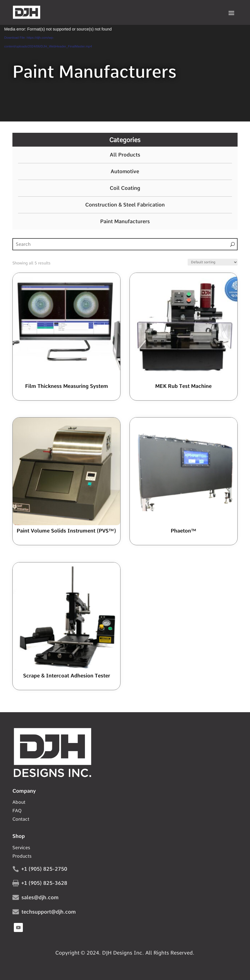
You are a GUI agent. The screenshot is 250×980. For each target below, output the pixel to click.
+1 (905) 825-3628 (44, 883)
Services (21, 848)
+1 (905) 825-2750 (44, 869)
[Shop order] (213, 262)
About (19, 803)
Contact (21, 820)
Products (22, 857)
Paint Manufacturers (125, 221)
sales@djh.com (40, 897)
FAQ (17, 811)
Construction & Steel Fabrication (125, 205)
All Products (125, 155)
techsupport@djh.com (49, 912)
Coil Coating (125, 188)
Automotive (125, 171)
